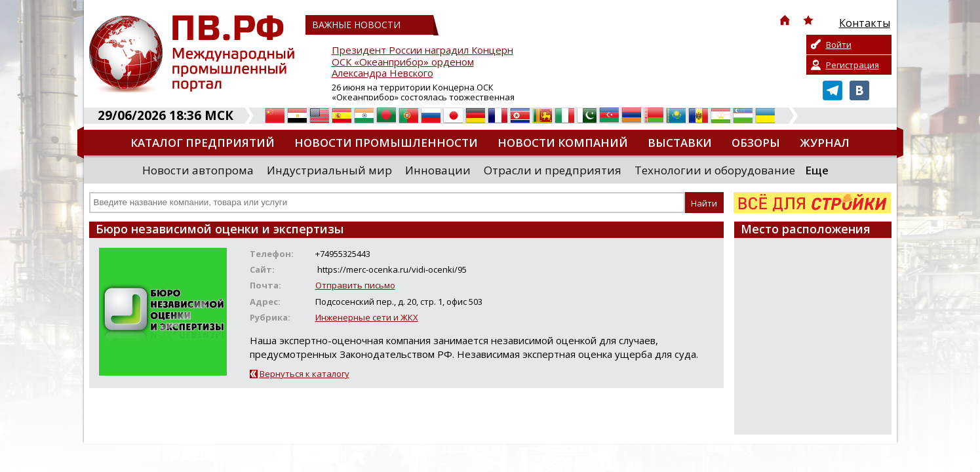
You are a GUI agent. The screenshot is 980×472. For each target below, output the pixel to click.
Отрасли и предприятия (553, 170)
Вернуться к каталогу (304, 374)
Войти (839, 45)
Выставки (680, 143)
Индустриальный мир (329, 170)
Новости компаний (563, 143)
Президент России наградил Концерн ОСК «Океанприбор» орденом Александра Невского (422, 62)
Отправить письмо (355, 285)
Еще (817, 170)
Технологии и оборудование (715, 170)
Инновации (438, 170)
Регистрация (853, 65)
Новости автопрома (198, 170)
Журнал (825, 143)
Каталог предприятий (203, 143)
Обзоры (756, 143)
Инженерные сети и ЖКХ (367, 317)
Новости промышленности (386, 143)
